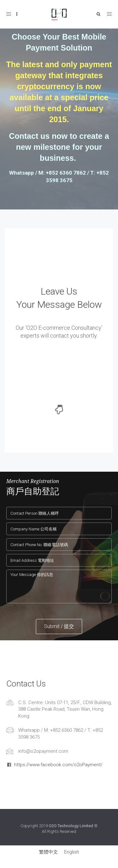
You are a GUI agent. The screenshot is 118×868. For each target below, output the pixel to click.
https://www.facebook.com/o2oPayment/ (58, 765)
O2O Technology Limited (71, 826)
